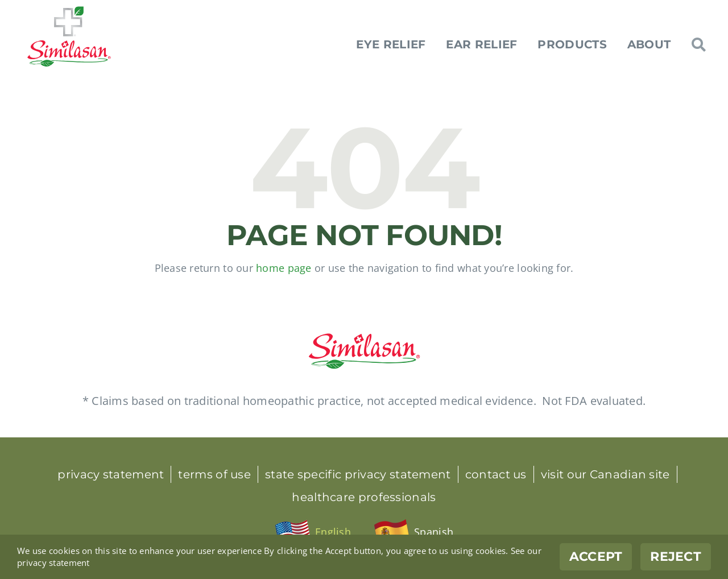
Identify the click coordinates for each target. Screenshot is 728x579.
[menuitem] (313, 532)
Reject (676, 557)
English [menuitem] (333, 532)
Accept (596, 557)
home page (284, 268)
